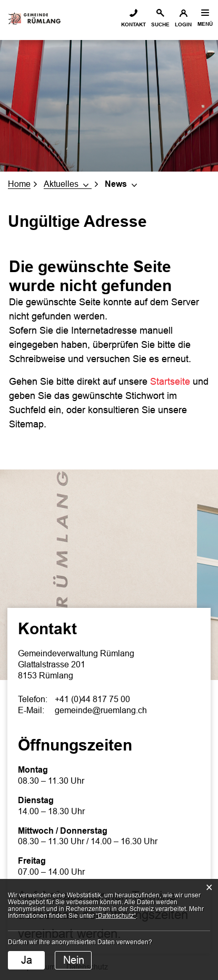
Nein (74, 960)
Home (19, 184)
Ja (27, 960)
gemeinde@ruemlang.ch (101, 710)
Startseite (170, 382)
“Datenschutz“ (116, 916)
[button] (68, 184)
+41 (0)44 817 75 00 (92, 699)
